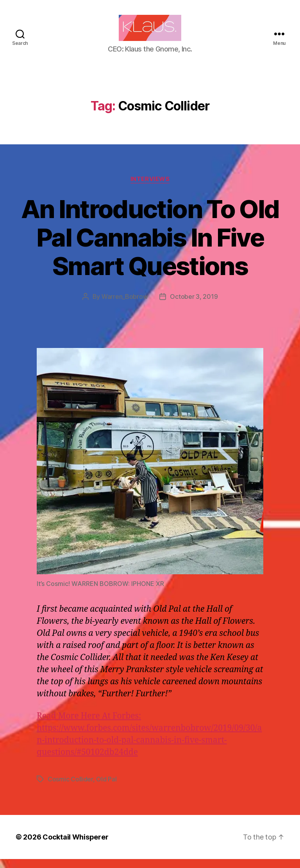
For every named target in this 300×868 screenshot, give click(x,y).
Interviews (150, 188)
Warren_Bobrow (125, 306)
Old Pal (106, 788)
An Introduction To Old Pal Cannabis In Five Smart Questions (150, 246)
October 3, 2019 (194, 306)
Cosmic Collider (70, 788)
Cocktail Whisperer (75, 846)
